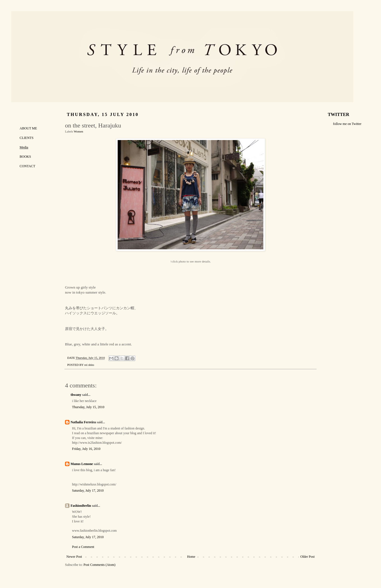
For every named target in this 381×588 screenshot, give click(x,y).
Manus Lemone (82, 464)
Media (24, 147)
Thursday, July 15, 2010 (88, 407)
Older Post (307, 557)
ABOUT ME (28, 128)
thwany (76, 395)
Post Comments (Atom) (99, 565)
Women (78, 131)
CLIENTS (26, 138)
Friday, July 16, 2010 (86, 449)
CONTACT (27, 166)
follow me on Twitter (347, 124)
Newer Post (74, 557)
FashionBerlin (81, 506)
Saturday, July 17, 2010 (88, 491)
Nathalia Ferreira (83, 422)
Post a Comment (83, 547)
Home (191, 557)
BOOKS (25, 157)
